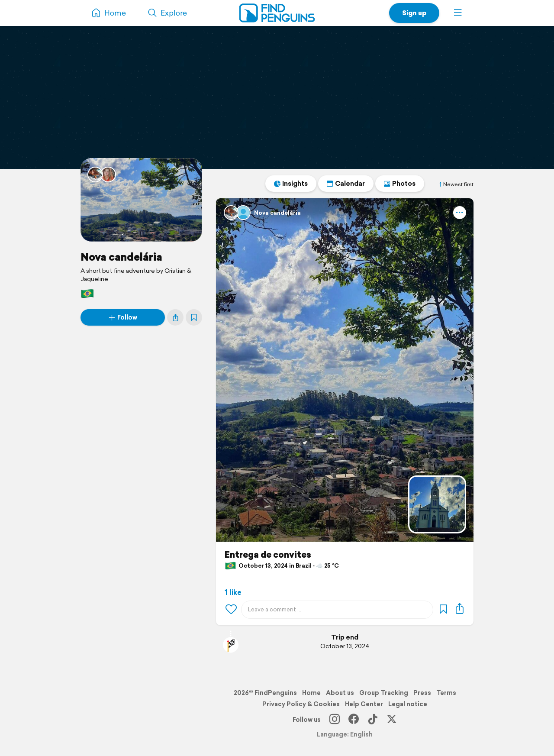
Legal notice (408, 704)
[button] (458, 13)
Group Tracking (384, 693)
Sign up (414, 13)
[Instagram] (335, 720)
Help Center (364, 704)
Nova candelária (121, 257)
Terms (446, 693)
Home (311, 693)
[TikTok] (373, 720)
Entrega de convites (268, 555)
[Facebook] (354, 720)
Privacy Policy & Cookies (301, 704)
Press (422, 693)
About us (340, 693)
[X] (392, 720)
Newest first (456, 184)
